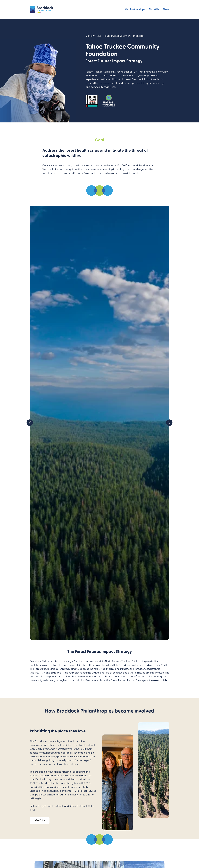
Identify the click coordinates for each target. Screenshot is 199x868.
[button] (97, 637)
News (166, 10)
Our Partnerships (135, 10)
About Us (154, 10)
